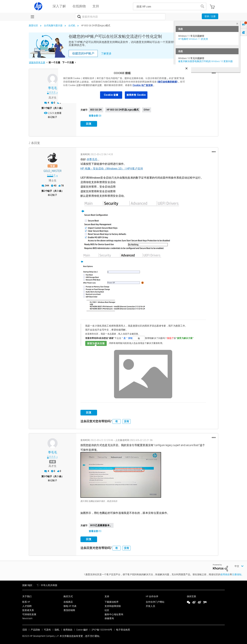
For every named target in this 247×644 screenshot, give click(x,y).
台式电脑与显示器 (53, 25)
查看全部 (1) (95, 531)
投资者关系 (28, 610)
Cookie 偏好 (82, 629)
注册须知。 (238, 574)
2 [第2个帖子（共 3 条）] (44, 190)
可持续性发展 (29, 614)
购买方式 (68, 596)
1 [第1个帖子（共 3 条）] (44, 108)
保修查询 (109, 618)
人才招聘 (27, 606)
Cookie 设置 (111, 95)
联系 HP (26, 601)
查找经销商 (69, 610)
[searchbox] (166, 6)
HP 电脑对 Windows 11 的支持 (193, 39)
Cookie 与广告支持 (143, 85)
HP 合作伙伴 (152, 596)
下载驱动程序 (112, 601)
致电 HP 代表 (70, 606)
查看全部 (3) (95, 116)
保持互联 (191, 596)
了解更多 (106, 54)
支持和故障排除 (113, 606)
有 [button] (117, 421)
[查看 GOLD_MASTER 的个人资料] (53, 170)
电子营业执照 (123, 629)
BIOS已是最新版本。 (101, 525)
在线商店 (68, 601)
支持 (107, 596)
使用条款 (225, 574)
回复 (89, 124)
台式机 (72, 25)
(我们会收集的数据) (167, 82)
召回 (25, 629)
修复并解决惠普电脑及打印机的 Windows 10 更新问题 (205, 61)
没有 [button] (126, 421)
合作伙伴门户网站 (155, 601)
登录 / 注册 (210, 16)
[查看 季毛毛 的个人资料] (53, 88)
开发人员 (150, 606)
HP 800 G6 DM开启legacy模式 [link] (96, 25)
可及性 (47, 629)
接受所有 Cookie (136, 95)
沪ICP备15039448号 (102, 629)
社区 (107, 610)
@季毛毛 (92, 159)
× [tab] (237, 24)
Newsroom (27, 618)
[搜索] (120, 17)
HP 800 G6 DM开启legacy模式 (123, 110)
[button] (214, 73)
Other (147, 110)
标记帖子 (53, 117)
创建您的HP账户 (83, 53)
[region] (125, 84)
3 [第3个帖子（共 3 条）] (44, 476)
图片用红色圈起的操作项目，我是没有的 (99, 501)
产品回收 (35, 629)
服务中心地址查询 (114, 614)
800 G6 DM (96, 110)
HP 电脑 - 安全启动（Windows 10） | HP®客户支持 (112, 168)
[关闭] (186, 68)
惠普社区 (33, 25)
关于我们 (27, 596)
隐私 (57, 629)
